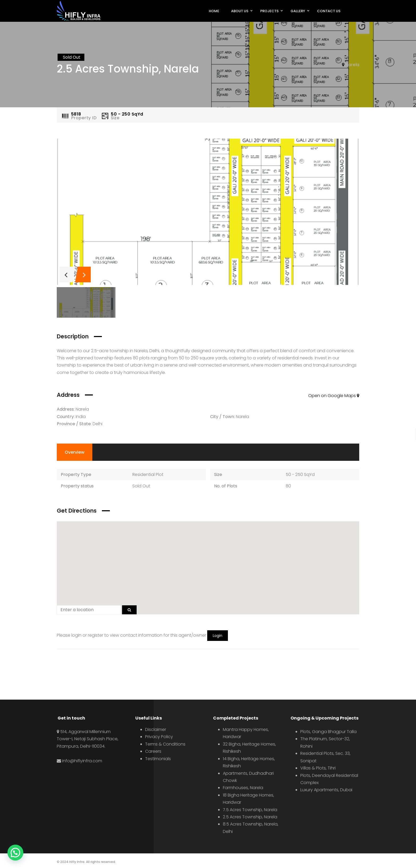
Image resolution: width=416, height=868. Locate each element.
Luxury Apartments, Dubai (326, 790)
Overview (75, 452)
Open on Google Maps (334, 396)
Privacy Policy (159, 737)
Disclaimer (156, 729)
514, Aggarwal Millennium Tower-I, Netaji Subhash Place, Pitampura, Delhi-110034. (88, 739)
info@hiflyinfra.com (82, 761)
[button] (208, 565)
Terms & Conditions (165, 744)
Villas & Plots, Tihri (318, 768)
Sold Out (141, 486)
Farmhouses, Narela (243, 788)
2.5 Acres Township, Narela (250, 817)
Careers (153, 751)
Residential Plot (148, 475)
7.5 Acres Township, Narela (250, 810)
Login (218, 636)
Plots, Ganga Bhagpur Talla (328, 732)
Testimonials (158, 759)
